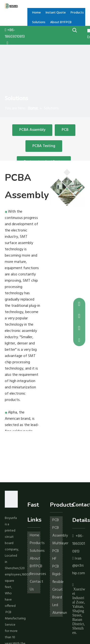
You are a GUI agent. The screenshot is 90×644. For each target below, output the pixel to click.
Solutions (37, 551)
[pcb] (68, 188)
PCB (65, 130)
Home (35, 535)
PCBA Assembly (32, 130)
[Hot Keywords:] (75, 30)
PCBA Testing (44, 146)
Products (37, 543)
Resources (38, 574)
